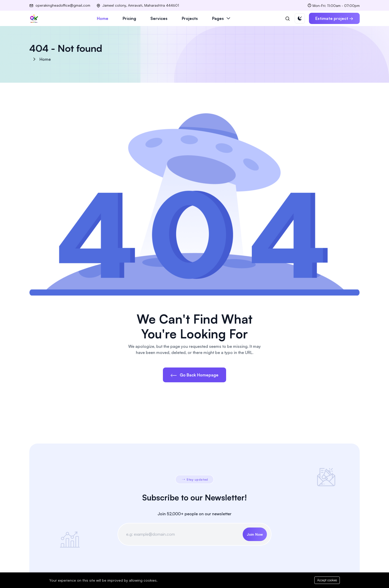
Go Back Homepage (194, 375)
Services (159, 18)
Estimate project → (334, 18)
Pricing (129, 18)
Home (103, 18)
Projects (190, 18)
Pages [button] (218, 18)
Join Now (255, 534)
